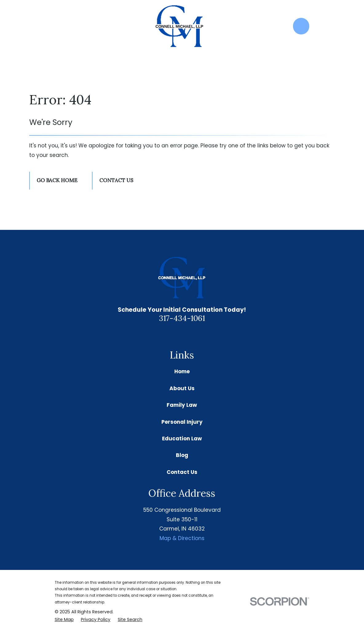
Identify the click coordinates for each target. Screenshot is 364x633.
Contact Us (116, 180)
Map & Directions (182, 538)
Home (182, 371)
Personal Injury (182, 422)
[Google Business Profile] (175, 335)
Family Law (182, 405)
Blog (182, 455)
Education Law (182, 439)
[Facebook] (189, 335)
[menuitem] (64, 620)
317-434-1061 (182, 318)
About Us (182, 388)
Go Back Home (57, 180)
